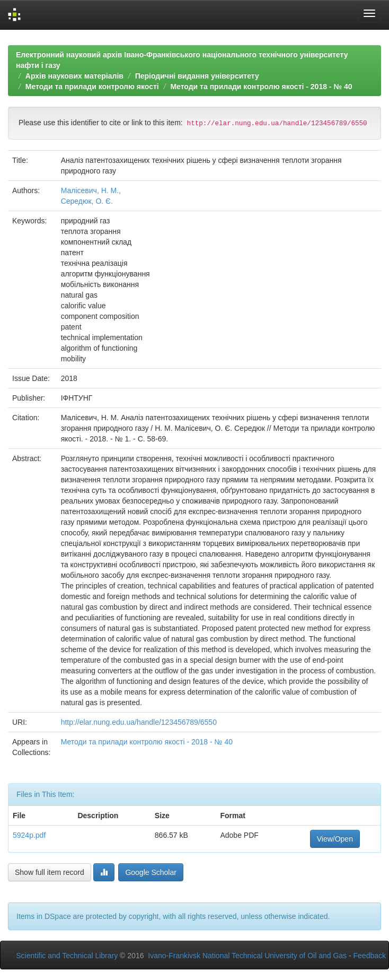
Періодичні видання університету (197, 76)
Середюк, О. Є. (87, 201)
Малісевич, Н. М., (91, 190)
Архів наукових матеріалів (74, 76)
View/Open (335, 839)
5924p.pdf (29, 835)
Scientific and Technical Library (67, 956)
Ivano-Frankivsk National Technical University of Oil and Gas (247, 956)
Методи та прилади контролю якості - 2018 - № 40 (261, 86)
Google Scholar (151, 872)
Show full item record (50, 872)
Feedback (370, 956)
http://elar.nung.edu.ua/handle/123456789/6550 (139, 722)
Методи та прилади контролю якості (92, 86)
